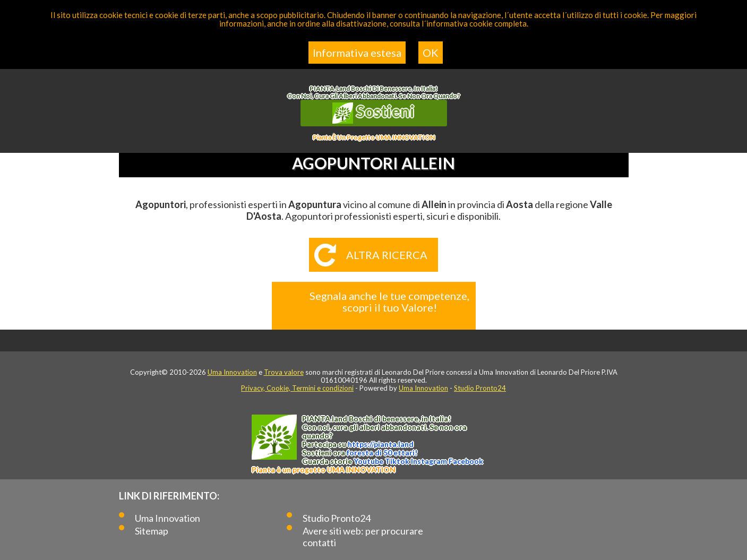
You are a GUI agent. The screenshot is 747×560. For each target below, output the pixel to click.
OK (431, 53)
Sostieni (374, 113)
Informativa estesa (357, 53)
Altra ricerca (387, 255)
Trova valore (284, 372)
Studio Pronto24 (480, 388)
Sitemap (152, 531)
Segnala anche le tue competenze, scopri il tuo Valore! (389, 301)
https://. (381, 444)
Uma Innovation (232, 372)
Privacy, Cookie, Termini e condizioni (297, 388)
